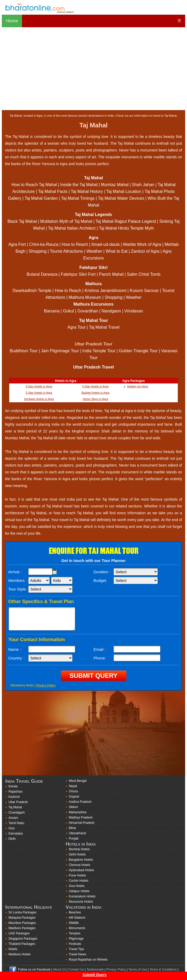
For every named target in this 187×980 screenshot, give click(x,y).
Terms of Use (138, 970)
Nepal (73, 786)
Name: (15, 649)
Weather (94, 251)
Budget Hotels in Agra (95, 393)
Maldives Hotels (20, 954)
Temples (75, 933)
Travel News (77, 954)
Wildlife (74, 923)
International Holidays (29, 907)
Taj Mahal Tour (94, 320)
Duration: (102, 572)
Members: (18, 580)
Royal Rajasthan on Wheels (88, 960)
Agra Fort (17, 244)
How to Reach (75, 244)
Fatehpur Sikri (94, 267)
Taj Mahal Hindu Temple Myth (126, 228)
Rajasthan (15, 792)
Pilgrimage (76, 939)
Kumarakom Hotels (82, 896)
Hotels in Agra (66, 381)
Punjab (74, 838)
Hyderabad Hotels (81, 870)
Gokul (68, 311)
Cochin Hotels (79, 881)
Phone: (100, 658)
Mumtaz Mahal (115, 185)
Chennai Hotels (79, 865)
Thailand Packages (22, 944)
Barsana (52, 311)
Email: (100, 649)
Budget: (100, 580)
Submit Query (95, 975)
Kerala (13, 786)
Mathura (93, 284)
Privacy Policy (46, 685)
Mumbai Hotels (79, 849)
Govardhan (88, 311)
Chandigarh (17, 813)
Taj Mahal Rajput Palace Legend (126, 221)
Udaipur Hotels (79, 891)
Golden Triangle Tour (138, 351)
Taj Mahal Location (124, 191)
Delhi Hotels (77, 854)
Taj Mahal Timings (78, 198)
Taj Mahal (94, 178)
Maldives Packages (22, 928)
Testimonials (95, 970)
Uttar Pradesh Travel (94, 367)
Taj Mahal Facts (53, 191)
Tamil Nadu (16, 823)
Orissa (73, 791)
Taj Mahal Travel (104, 327)
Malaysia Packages (22, 918)
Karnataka (16, 833)
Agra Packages (133, 381)
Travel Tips (76, 949)
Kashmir (14, 797)
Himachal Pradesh (82, 823)
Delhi (12, 839)
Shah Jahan (143, 185)
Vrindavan (134, 311)
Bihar (72, 828)
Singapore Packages (23, 939)
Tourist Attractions (66, 251)
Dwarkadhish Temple (32, 291)
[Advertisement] (94, 69)
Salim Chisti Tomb (144, 274)
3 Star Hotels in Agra (39, 386)
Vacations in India (84, 907)
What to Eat (117, 251)
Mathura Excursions (94, 304)
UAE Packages (19, 933)
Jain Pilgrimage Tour (60, 351)
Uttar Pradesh (18, 802)
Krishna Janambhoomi (106, 291)
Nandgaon (111, 311)
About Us (59, 970)
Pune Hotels (77, 875)
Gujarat (74, 797)
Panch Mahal (111, 274)
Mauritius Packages (22, 923)
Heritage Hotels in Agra (39, 399)
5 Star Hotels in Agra (39, 393)
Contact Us (76, 970)
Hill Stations (77, 918)
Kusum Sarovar (144, 291)
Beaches (75, 912)
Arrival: (15, 572)
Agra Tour (76, 327)
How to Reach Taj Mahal (34, 185)
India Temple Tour (99, 351)
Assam (13, 818)
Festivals (75, 944)
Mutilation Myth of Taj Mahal (66, 221)
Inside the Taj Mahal (79, 185)
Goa (11, 828)
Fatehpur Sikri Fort (78, 274)
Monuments (77, 928)
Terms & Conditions (163, 970)
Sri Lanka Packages (22, 912)
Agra (93, 238)
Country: (17, 658)
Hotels (13, 949)
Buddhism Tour (24, 351)
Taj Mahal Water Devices (121, 198)
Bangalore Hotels (81, 860)
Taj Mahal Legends (94, 215)
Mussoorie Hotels (81, 902)
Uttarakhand (77, 833)
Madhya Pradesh (81, 817)
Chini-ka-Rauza (44, 244)
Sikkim (73, 807)
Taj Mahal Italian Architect (72, 228)
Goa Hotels (77, 886)
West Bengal (78, 781)
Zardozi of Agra (145, 251)
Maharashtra (78, 812)
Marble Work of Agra (142, 244)
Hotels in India (81, 844)
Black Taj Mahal (22, 221)
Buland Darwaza (42, 274)
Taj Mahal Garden (41, 198)
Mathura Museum (85, 297)
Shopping (38, 251)
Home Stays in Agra (95, 399)
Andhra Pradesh (80, 802)
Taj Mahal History (87, 191)
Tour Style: (18, 589)
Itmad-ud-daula (105, 244)
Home (12, 21)
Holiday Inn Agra (138, 386)
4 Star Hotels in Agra (95, 386)
